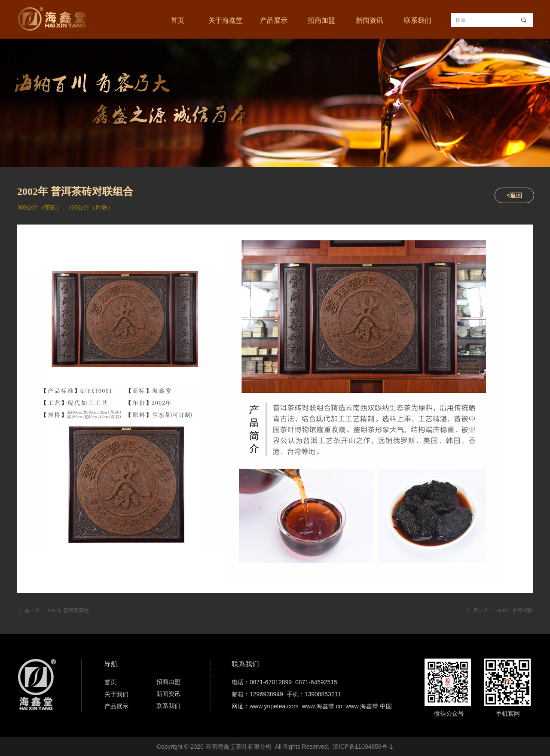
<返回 (514, 195)
